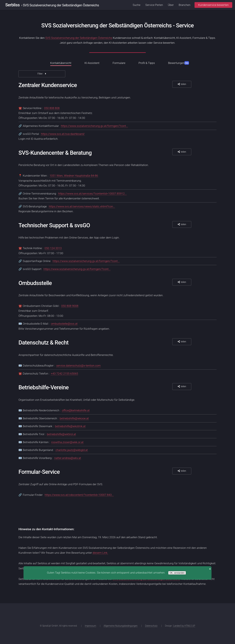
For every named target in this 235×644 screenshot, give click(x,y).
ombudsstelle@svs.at (64, 324)
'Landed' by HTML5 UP (184, 626)
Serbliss (13, 5)
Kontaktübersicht (61, 63)
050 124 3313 (53, 248)
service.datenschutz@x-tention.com (78, 366)
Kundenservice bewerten (213, 5)
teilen (182, 84)
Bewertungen (179, 63)
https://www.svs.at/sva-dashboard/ (63, 134)
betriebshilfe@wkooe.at (74, 418)
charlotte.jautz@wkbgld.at (72, 450)
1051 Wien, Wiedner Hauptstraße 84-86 (74, 176)
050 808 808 (52, 108)
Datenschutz (151, 626)
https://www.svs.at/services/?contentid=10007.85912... (92, 194)
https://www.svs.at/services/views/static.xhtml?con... (82, 206)
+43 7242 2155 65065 (64, 374)
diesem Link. (100, 553)
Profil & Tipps (147, 63)
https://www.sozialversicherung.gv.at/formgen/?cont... (94, 126)
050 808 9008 (70, 306)
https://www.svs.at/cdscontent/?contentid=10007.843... (79, 495)
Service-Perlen (154, 5)
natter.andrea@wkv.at (68, 458)
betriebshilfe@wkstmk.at (70, 426)
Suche (137, 5)
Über (171, 5)
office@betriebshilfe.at (76, 410)
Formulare (119, 63)
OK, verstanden (177, 573)
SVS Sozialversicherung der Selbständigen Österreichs (79, 38)
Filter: (42, 74)
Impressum (90, 626)
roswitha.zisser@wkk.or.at (67, 442)
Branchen (185, 5)
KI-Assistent (92, 63)
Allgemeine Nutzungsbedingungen (121, 626)
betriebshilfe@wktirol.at (61, 434)
